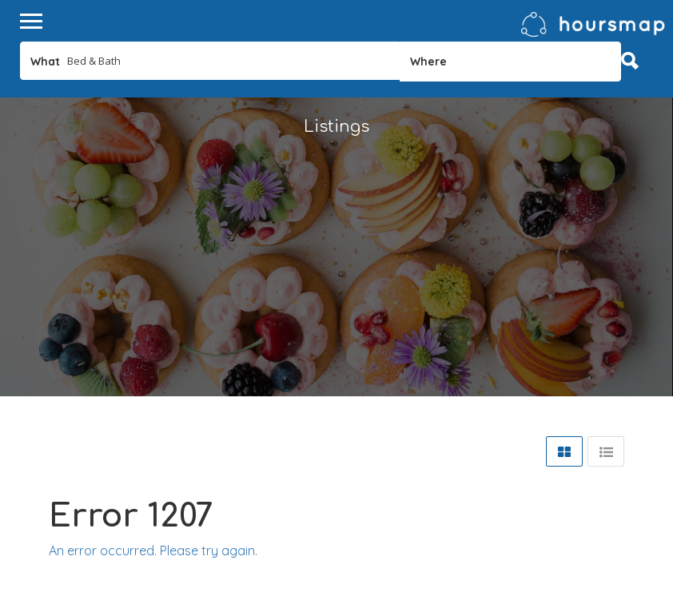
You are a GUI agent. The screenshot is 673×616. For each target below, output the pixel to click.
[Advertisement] (336, 284)
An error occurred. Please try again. (153, 550)
